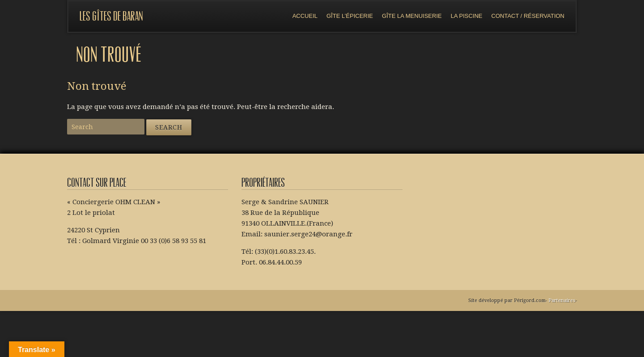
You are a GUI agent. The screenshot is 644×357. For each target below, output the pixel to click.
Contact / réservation (528, 16)
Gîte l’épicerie (350, 16)
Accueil (305, 16)
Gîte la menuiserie (412, 16)
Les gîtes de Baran (111, 16)
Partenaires (562, 300)
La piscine (467, 16)
